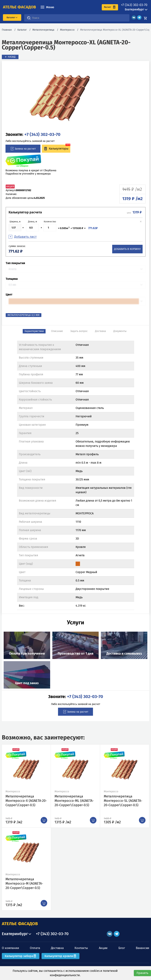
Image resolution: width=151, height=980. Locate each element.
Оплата (35, 948)
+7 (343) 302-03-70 (134, 5)
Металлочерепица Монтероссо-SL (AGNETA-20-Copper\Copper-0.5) (123, 801)
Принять (142, 973)
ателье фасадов (19, 7)
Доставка (57, 948)
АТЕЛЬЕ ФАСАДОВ (20, 924)
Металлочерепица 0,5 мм (24, 315)
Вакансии (142, 948)
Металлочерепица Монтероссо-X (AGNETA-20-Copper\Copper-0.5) (26, 801)
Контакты (81, 948)
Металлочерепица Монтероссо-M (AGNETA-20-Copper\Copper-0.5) (24, 884)
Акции (103, 948)
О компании (10, 948)
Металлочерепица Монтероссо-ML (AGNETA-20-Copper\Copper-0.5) (74, 801)
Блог (122, 948)
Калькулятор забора (21, 956)
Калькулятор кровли (60, 956)
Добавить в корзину (127, 249)
